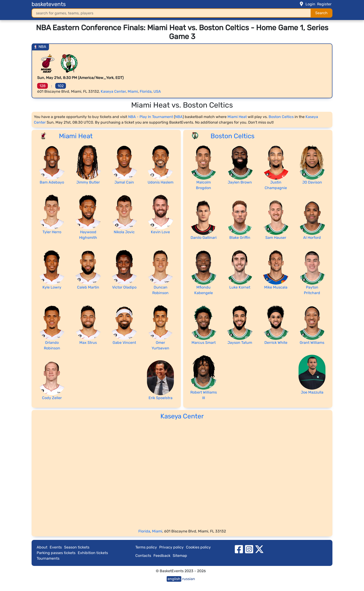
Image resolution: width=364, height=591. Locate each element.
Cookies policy (198, 547)
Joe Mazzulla (312, 392)
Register (324, 4)
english (174, 579)
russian (189, 579)
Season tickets (77, 547)
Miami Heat (237, 117)
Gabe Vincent (124, 343)
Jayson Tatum (240, 343)
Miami (133, 91)
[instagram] (249, 549)
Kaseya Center (113, 91)
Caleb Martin (88, 287)
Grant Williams (312, 343)
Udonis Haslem (161, 182)
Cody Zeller (52, 398)
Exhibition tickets (93, 553)
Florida (146, 91)
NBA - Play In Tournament (151, 117)
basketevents (49, 4)
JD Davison (312, 182)
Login (310, 4)
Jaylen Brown (240, 182)
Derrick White (276, 343)
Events (56, 547)
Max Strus (88, 343)
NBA (179, 117)
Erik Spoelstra (161, 398)
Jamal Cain (124, 182)
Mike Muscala (276, 287)
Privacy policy (171, 547)
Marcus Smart (204, 343)
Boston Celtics (281, 117)
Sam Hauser (276, 238)
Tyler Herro (52, 232)
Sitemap (180, 556)
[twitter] (259, 549)
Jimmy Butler (88, 182)
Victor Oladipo (124, 287)
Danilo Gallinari (204, 238)
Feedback (162, 556)
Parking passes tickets (56, 553)
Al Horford (312, 238)
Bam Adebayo (52, 182)
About (42, 547)
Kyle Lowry (52, 287)
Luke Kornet (240, 287)
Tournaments (48, 558)
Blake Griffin (240, 238)
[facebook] (239, 549)
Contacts (143, 556)
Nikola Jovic (124, 232)
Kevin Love (160, 232)
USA (157, 91)
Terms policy (146, 547)
